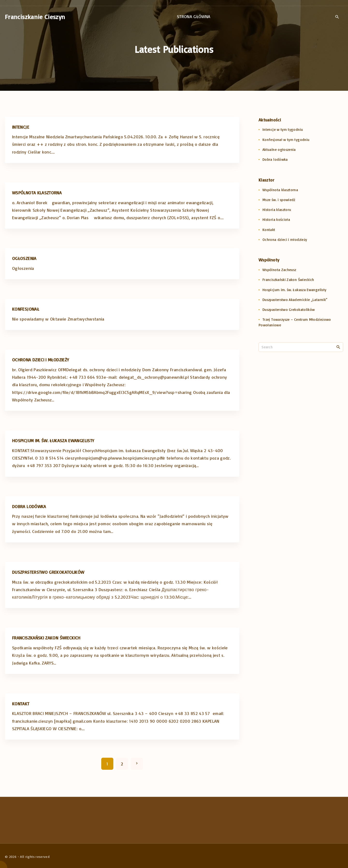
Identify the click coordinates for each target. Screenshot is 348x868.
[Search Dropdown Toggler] (337, 17)
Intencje (21, 127)
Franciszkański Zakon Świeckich (46, 638)
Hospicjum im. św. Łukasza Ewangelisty (53, 441)
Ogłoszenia (24, 258)
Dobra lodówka (29, 506)
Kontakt (21, 704)
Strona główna (194, 16)
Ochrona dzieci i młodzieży (40, 360)
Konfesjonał (26, 309)
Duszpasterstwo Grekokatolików (48, 572)
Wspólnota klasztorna (37, 193)
